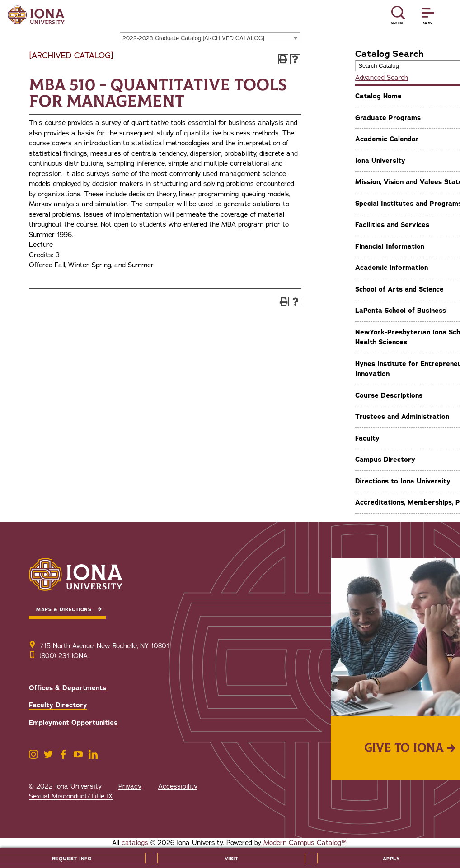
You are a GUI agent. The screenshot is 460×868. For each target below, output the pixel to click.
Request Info (72, 859)
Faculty (367, 438)
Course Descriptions (389, 395)
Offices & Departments (68, 688)
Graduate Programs (388, 118)
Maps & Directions (64, 610)
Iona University (380, 161)
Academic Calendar (387, 139)
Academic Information (392, 268)
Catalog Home (378, 96)
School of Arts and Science (399, 289)
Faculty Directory (58, 705)
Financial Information (390, 246)
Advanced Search (382, 78)
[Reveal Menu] (428, 15)
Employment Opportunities (73, 723)
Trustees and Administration (402, 417)
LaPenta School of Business (401, 311)
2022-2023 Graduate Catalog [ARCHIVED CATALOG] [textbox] (193, 38)
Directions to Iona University (403, 481)
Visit (232, 859)
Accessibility (178, 786)
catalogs (135, 843)
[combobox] (210, 38)
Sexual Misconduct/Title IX (71, 796)
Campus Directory (385, 460)
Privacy (130, 786)
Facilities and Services (392, 225)
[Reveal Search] (398, 15)
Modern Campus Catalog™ (305, 843)
